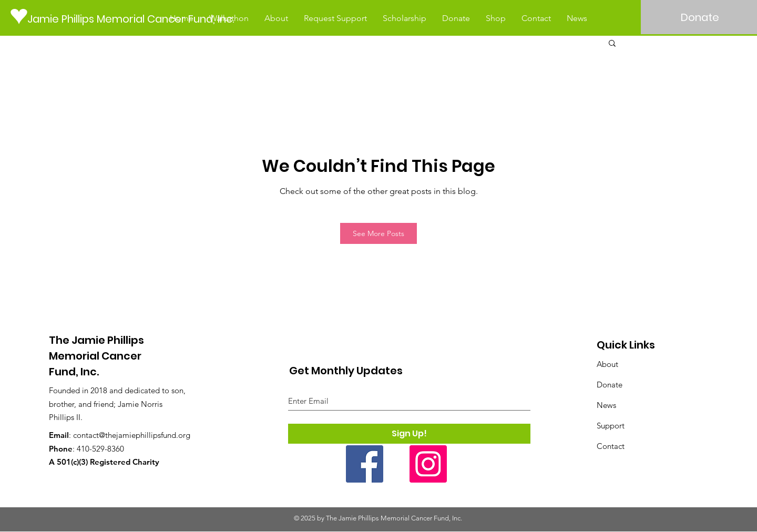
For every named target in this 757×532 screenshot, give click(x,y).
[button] (612, 43)
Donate (610, 385)
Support (611, 426)
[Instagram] (428, 464)
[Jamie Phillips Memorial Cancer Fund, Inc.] (134, 19)
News (606, 405)
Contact (611, 446)
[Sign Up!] (409, 434)
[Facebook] (365, 464)
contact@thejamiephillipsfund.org (132, 435)
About (607, 364)
